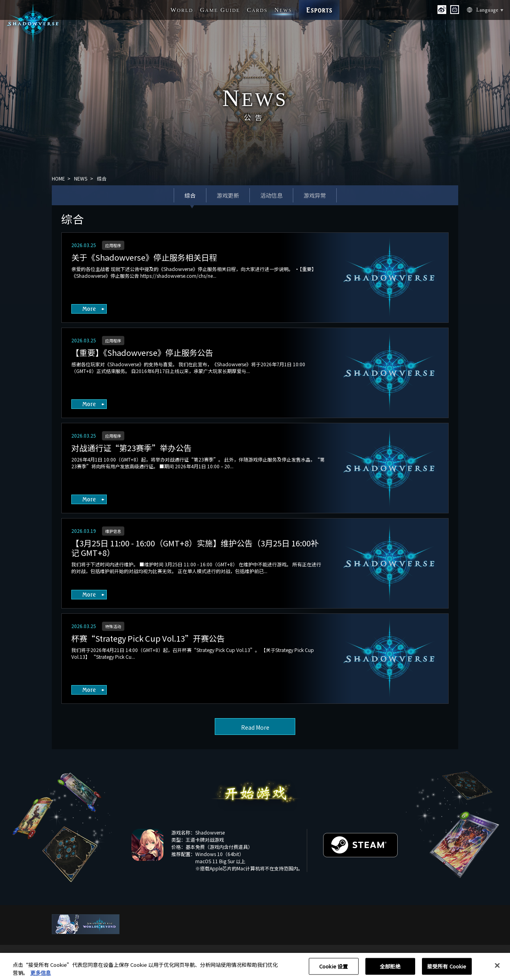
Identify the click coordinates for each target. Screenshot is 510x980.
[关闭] (497, 968)
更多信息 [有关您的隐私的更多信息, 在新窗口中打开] (41, 975)
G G (220, 10)
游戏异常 (315, 195)
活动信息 (271, 195)
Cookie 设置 (333, 969)
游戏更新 (228, 195)
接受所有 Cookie (447, 969)
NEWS (81, 178)
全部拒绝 (390, 969)
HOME (58, 178)
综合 (190, 195)
